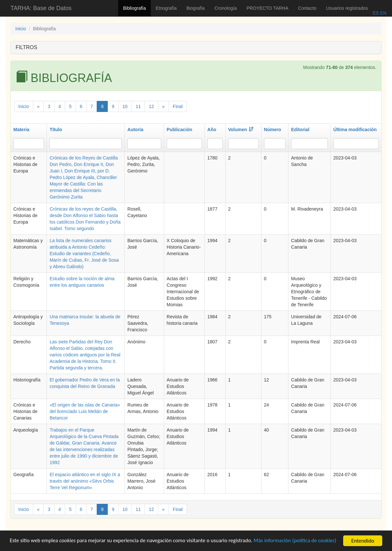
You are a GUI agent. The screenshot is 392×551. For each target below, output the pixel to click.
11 (138, 106)
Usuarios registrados (347, 8)
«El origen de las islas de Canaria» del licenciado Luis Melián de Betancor (85, 411)
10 (125, 106)
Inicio (21, 29)
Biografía (196, 8)
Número (273, 130)
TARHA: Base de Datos (41, 8)
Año (212, 130)
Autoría (135, 130)
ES (376, 13)
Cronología (226, 8)
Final (178, 106)
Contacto (307, 8)
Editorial (300, 130)
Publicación (180, 130)
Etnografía (166, 8)
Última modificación (355, 130)
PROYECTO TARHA (267, 8)
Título (56, 130)
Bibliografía (134, 8)
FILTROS (26, 47)
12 (151, 106)
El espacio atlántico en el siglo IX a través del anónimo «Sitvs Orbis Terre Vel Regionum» (85, 481)
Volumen (241, 130)
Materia (21, 130)
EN (383, 13)
